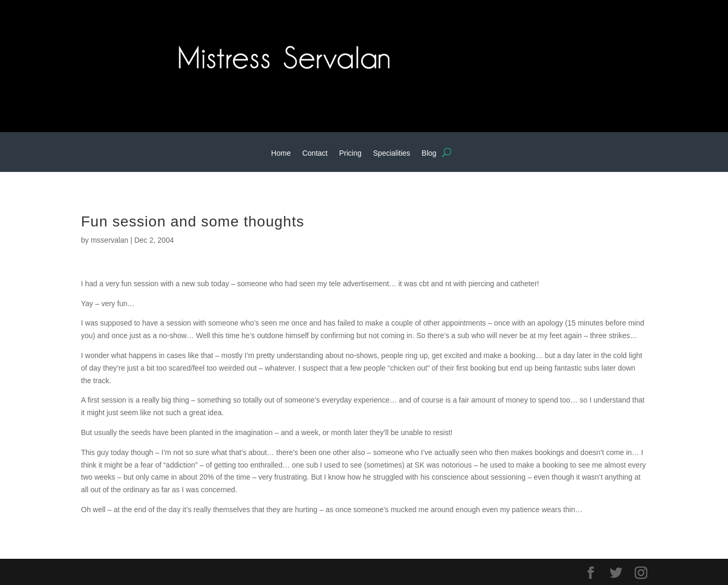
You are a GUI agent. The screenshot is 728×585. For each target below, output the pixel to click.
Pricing (350, 153)
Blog (429, 153)
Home (281, 153)
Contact (315, 153)
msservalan (110, 240)
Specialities (392, 153)
